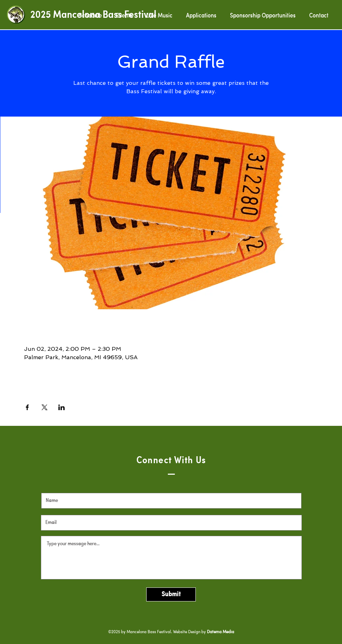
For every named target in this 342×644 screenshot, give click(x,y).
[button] (201, 16)
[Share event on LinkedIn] (62, 407)
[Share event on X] (44, 407)
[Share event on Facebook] (27, 407)
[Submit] (171, 594)
